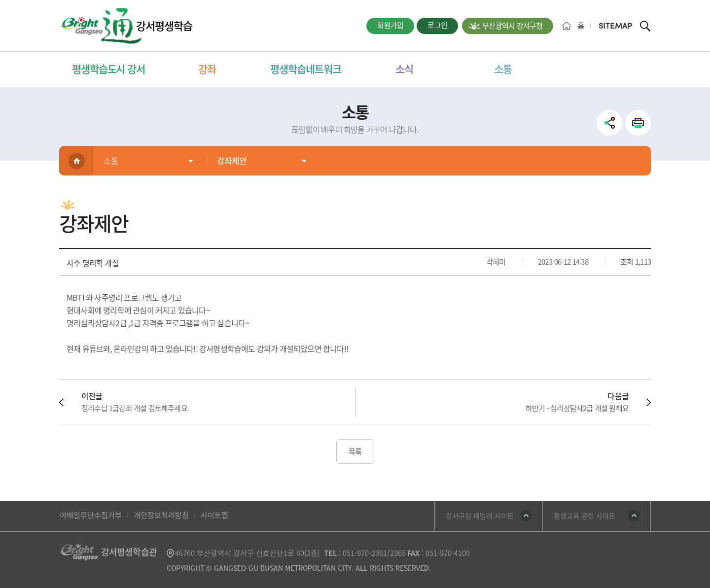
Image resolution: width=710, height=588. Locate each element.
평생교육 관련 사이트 (585, 516)
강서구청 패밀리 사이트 (480, 516)
